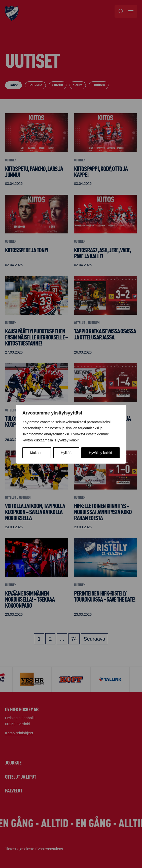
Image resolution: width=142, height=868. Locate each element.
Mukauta (37, 453)
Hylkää (66, 453)
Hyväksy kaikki (100, 453)
